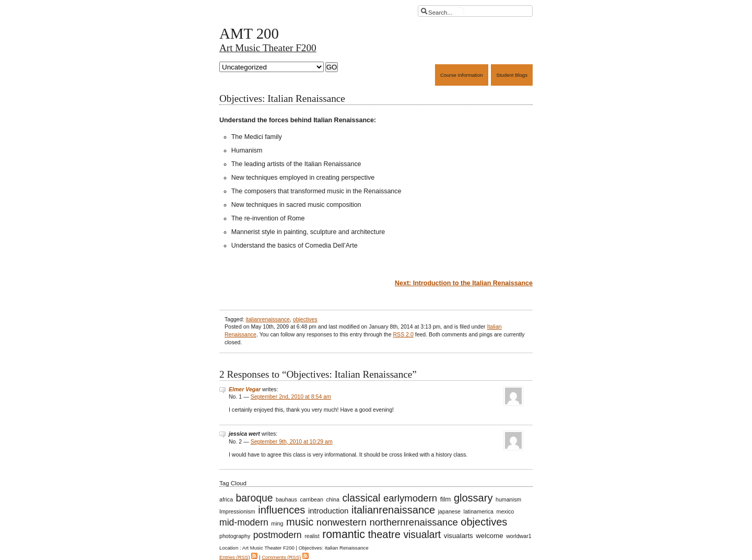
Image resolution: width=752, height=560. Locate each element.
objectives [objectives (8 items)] (484, 522)
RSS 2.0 (403, 334)
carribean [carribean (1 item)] (311, 499)
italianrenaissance (267, 319)
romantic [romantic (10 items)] (344, 534)
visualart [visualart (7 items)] (422, 535)
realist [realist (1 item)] (312, 536)
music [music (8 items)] (300, 522)
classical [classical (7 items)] (361, 498)
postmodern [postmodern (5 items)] (278, 535)
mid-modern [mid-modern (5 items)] (244, 522)
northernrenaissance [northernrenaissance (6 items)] (413, 522)
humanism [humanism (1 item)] (508, 499)
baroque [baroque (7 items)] (255, 498)
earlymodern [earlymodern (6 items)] (410, 498)
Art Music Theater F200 (268, 48)
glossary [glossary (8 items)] (473, 498)
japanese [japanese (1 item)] (449, 511)
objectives (305, 319)
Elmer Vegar (245, 389)
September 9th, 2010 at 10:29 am (292, 441)
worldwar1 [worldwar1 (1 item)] (519, 536)
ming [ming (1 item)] (277, 523)
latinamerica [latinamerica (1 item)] (479, 511)
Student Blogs (512, 75)
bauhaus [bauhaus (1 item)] (286, 499)
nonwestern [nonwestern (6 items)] (342, 522)
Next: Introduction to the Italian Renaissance (464, 283)
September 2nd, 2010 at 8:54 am (291, 396)
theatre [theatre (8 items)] (384, 534)
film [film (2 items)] (446, 499)
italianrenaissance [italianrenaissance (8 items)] (393, 510)
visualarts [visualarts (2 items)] (459, 536)
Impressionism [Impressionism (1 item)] (237, 511)
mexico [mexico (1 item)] (506, 511)
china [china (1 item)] (332, 499)
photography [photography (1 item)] (235, 536)
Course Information (462, 75)
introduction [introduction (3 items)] (328, 511)
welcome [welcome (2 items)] (489, 536)
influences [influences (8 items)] (281, 510)
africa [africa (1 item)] (226, 499)
